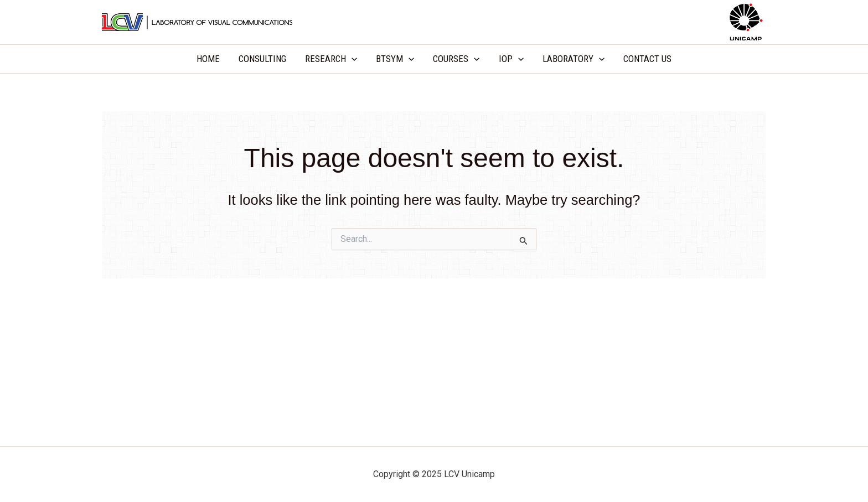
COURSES (456, 59)
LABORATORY (573, 59)
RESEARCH (331, 59)
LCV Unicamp (434, 22)
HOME (208, 59)
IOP (511, 59)
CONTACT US (647, 59)
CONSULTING (262, 59)
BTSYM (395, 59)
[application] (352, 59)
